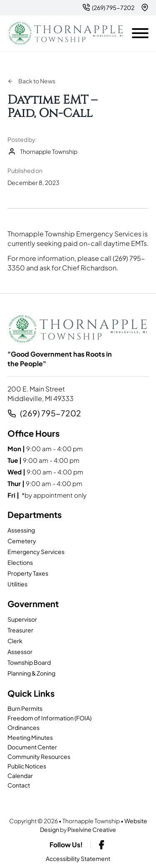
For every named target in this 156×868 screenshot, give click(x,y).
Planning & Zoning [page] (31, 673)
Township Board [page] (29, 662)
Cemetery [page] (22, 541)
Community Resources (39, 756)
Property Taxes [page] (28, 573)
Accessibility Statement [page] (78, 858)
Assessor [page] (20, 652)
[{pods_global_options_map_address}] (145, 7)
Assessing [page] (21, 530)
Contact (19, 785)
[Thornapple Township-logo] (66, 33)
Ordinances (24, 727)
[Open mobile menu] (140, 32)
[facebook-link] (102, 845)
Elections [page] (20, 562)
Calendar (20, 776)
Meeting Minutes (30, 737)
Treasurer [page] (20, 630)
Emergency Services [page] (36, 552)
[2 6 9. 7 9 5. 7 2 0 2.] (108, 8)
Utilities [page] (17, 584)
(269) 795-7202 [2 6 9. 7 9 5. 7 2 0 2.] (51, 413)
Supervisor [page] (22, 619)
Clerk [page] (15, 641)
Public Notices (27, 766)
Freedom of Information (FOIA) (50, 718)
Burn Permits (25, 708)
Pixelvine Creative (92, 829)
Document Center (32, 747)
